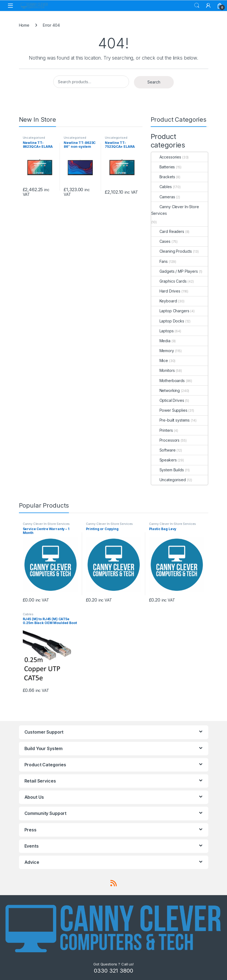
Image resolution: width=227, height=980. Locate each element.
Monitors (163, 370)
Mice (160, 360)
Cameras (163, 197)
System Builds (168, 470)
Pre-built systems (171, 420)
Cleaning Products (172, 251)
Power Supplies (169, 410)
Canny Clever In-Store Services (175, 210)
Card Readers (168, 231)
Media (161, 341)
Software (163, 450)
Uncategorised (34, 138)
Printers (162, 430)
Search (197, 5)
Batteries (163, 167)
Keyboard (164, 301)
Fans (159, 261)
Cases (161, 241)
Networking (166, 390)
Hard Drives (166, 291)
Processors (166, 440)
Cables (162, 187)
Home (24, 25)
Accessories (166, 157)
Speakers (164, 460)
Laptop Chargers (170, 311)
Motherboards (168, 381)
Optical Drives (168, 400)
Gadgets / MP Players (175, 271)
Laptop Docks (168, 321)
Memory (163, 351)
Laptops (162, 331)
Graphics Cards (169, 281)
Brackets (163, 177)
